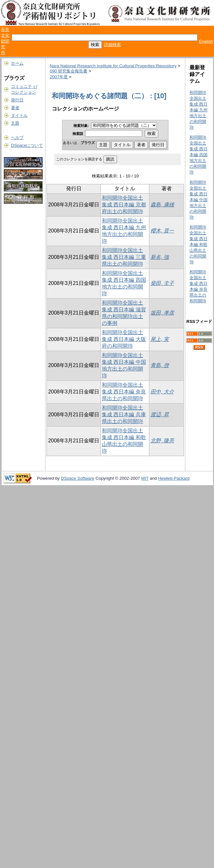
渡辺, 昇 (160, 415)
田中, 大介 (162, 392)
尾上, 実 (160, 339)
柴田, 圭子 (162, 283)
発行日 (17, 100)
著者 (15, 108)
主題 (15, 123)
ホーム (17, 63)
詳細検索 (112, 45)
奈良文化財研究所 (5, 41)
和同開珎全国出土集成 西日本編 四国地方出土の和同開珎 (199, 155)
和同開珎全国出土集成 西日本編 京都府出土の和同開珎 (124, 205)
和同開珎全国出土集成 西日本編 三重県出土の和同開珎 (124, 257)
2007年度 (59, 77)
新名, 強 (160, 257)
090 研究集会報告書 (68, 71)
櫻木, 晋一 (162, 231)
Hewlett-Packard (174, 478)
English (206, 41)
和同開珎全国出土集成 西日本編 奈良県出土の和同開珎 (124, 392)
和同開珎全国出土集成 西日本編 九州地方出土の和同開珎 (199, 110)
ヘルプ (17, 138)
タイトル (19, 115)
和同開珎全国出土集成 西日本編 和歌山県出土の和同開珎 (199, 245)
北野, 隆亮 (162, 441)
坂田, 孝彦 (162, 313)
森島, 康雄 (162, 205)
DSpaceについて (27, 145)
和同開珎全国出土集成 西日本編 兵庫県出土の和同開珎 (124, 415)
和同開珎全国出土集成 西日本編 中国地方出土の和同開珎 (199, 200)
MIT (145, 478)
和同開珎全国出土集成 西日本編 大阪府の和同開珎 (124, 339)
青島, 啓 (160, 365)
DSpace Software (78, 478)
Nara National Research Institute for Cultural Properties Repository (113, 66)
